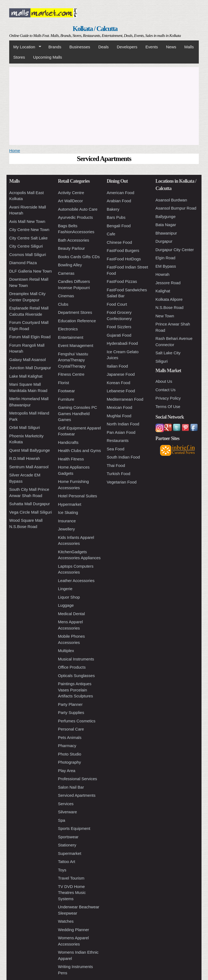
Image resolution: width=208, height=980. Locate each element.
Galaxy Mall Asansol (27, 360)
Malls (189, 47)
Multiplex (66, 651)
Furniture (66, 399)
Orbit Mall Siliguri (25, 427)
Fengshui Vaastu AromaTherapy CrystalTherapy (73, 360)
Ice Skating (68, 512)
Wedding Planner (74, 930)
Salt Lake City (168, 353)
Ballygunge (165, 216)
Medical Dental (71, 614)
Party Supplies (71, 712)
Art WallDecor (70, 201)
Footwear (66, 391)
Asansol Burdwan (171, 200)
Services (66, 804)
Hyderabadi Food (122, 343)
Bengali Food (119, 226)
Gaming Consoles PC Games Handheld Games (77, 413)
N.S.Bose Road (169, 307)
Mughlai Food (119, 416)
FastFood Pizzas (122, 281)
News (171, 47)
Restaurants (118, 440)
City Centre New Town (29, 230)
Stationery (67, 845)
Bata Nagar (166, 225)
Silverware (67, 812)
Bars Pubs (116, 217)
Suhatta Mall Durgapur (30, 504)
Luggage (66, 605)
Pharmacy (67, 746)
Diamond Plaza (23, 263)
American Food (121, 193)
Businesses (80, 47)
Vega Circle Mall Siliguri (31, 512)
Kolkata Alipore (169, 299)
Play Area (67, 771)
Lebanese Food (121, 391)
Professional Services (77, 779)
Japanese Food (121, 374)
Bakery (113, 209)
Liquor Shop (69, 597)
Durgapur (164, 241)
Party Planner (70, 704)
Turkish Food (118, 474)
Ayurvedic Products (75, 217)
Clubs (63, 304)
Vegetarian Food (122, 482)
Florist (64, 383)
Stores (19, 57)
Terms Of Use (168, 407)
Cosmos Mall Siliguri (28, 255)
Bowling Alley (70, 265)
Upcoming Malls (48, 57)
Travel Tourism (71, 878)
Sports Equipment (74, 828)
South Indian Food (123, 457)
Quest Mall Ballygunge (30, 450)
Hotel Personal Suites (77, 496)
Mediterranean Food (125, 399)
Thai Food (116, 465)
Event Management (76, 345)
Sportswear (68, 837)
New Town (165, 316)
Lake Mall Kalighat (26, 376)
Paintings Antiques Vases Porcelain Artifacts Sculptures (75, 690)
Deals (103, 47)
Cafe (111, 234)
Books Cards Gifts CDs (79, 257)
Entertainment (71, 337)
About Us (164, 381)
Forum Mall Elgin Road (30, 337)
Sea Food (116, 449)
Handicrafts (68, 442)
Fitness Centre (71, 374)
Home (15, 151)
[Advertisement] (104, 105)
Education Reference (77, 321)
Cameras (66, 273)
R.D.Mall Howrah (25, 458)
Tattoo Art (66, 862)
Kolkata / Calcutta (95, 29)
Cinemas (66, 296)
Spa (62, 820)
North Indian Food (123, 424)
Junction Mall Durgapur (30, 368)
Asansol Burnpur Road (176, 208)
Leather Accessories (76, 581)
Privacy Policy (168, 398)
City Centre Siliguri (26, 246)
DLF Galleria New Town (30, 271)
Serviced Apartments (77, 795)
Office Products (72, 667)
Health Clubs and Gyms (79, 451)
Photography (69, 762)
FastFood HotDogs (124, 259)
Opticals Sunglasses (76, 676)
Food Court (117, 304)
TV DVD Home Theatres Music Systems (72, 893)
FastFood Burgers (123, 250)
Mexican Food (119, 407)
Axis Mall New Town (27, 221)
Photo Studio (70, 754)
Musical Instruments (76, 659)
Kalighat (163, 291)
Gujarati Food (119, 335)
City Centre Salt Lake (28, 238)
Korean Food (118, 383)
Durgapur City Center (175, 250)
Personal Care (71, 729)
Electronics (68, 329)
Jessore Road (168, 283)
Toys (62, 870)
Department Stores (75, 312)
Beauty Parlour (71, 248)
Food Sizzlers (119, 327)
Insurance (67, 521)
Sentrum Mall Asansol (29, 467)
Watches (66, 921)
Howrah (162, 274)
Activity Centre (71, 193)
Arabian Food (119, 201)
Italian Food (117, 366)
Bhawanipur (166, 233)
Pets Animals (70, 737)
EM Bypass (166, 266)
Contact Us (165, 390)
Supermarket (70, 853)
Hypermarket (70, 504)
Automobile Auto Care (78, 209)
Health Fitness (71, 459)
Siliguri (162, 361)
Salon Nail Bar (71, 787)
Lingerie (65, 589)
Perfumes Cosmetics (77, 721)
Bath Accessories (74, 240)
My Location (25, 47)
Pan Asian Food (121, 432)
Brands (55, 47)
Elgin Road (165, 258)
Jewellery (66, 529)
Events (152, 47)
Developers (127, 47)
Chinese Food (119, 242)
